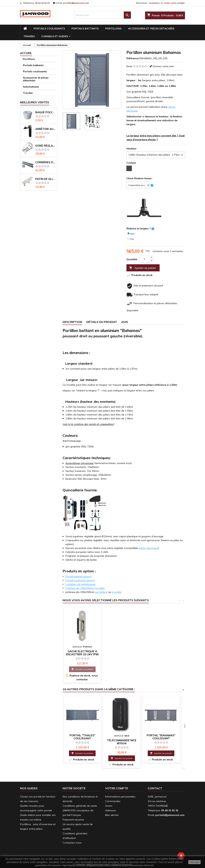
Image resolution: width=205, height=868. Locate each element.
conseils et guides (55, 36)
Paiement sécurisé (73, 820)
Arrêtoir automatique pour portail (45, 129)
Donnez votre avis (163, 66)
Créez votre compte (174, 3)
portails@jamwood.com (76, 3)
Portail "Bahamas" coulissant (82, 648)
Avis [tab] (125, 322)
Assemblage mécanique (80, 463)
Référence (133, 58)
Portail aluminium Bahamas (122, 648)
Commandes (113, 801)
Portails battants (85, 29)
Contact (155, 788)
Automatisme (31, 87)
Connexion (154, 3)
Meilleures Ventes (35, 102)
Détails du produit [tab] (102, 322)
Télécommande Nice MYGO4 (122, 742)
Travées (29, 36)
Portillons (113, 29)
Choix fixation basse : (140, 178)
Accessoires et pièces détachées (151, 29)
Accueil (26, 53)
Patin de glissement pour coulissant (45, 179)
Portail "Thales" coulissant (82, 737)
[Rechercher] (102, 15)
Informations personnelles (120, 797)
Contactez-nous (72, 843)
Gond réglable (45, 146)
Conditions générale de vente (80, 806)
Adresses (111, 810)
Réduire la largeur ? (139, 228)
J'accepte (194, 862)
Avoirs (109, 806)
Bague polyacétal (45, 112)
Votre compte (117, 788)
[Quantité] (144, 259)
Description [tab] (72, 322)
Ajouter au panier (142, 268)
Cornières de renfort (45, 162)
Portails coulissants (49, 29)
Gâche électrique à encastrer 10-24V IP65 (161, 653)
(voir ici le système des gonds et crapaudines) (88, 424)
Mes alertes (112, 815)
